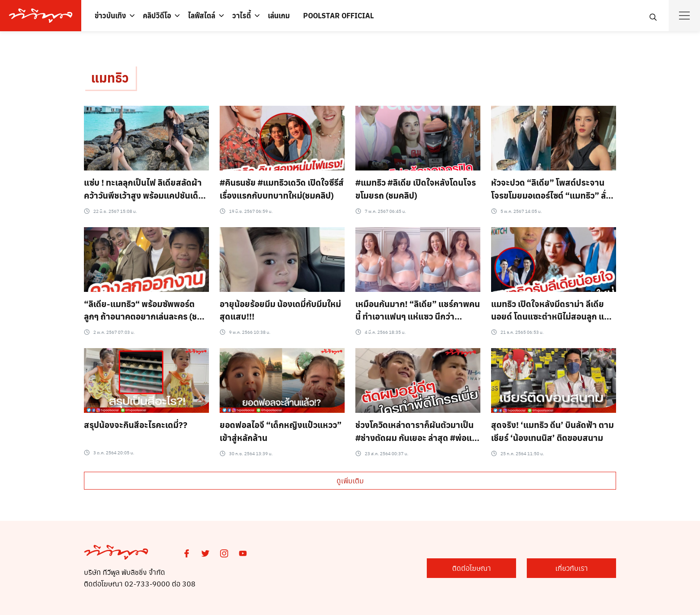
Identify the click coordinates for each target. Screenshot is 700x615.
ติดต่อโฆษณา (472, 568)
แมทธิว (110, 77)
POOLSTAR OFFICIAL (338, 15)
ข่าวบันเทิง (110, 15)
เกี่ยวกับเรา (572, 568)
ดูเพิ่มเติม (350, 480)
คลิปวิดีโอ (157, 15)
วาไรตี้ (242, 15)
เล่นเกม (279, 15)
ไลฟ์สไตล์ (202, 15)
